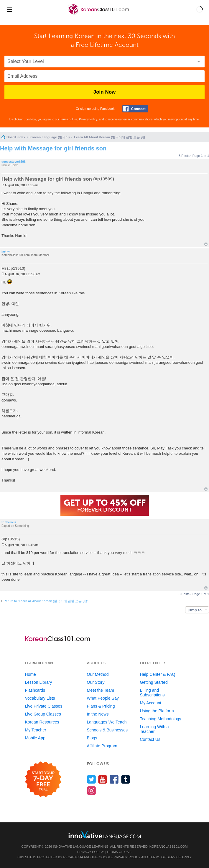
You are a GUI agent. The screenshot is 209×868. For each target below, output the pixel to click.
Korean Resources (42, 722)
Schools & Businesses (107, 730)
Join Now (105, 92)
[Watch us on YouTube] (103, 779)
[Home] (99, 14)
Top (206, 244)
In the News (98, 714)
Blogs (92, 738)
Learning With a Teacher (154, 729)
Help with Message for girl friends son (53, 148)
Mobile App (35, 738)
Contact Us (150, 739)
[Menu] (9, 9)
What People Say (103, 698)
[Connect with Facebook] (135, 109)
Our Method (98, 674)
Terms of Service (165, 857)
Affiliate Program (102, 746)
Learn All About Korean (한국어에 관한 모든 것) (110, 137)
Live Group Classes (43, 714)
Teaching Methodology (161, 719)
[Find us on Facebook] (114, 779)
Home (31, 674)
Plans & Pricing (101, 706)
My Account (151, 703)
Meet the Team (101, 690)
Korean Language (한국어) (50, 137)
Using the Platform (157, 711)
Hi (4, 268)
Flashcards (35, 690)
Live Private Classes (44, 706)
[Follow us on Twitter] (92, 779)
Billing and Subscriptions (152, 693)
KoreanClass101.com (169, 847)
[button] (200, 9)
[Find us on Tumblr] (126, 779)
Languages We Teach (107, 722)
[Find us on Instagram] (92, 790)
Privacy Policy (88, 119)
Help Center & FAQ (158, 674)
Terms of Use (69, 119)
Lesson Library (39, 682)
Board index (16, 137)
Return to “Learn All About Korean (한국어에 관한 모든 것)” (46, 601)
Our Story (96, 682)
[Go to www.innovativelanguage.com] (105, 835)
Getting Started (154, 682)
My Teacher (36, 730)
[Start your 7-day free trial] (43, 780)
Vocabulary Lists (40, 698)
